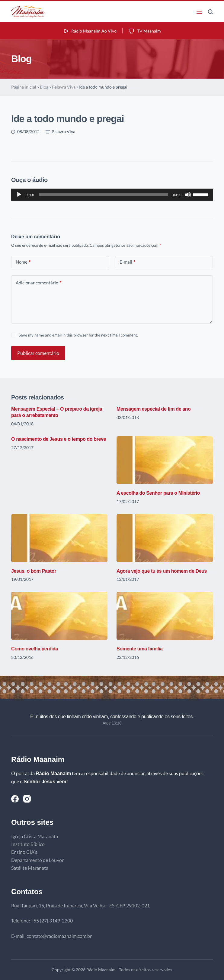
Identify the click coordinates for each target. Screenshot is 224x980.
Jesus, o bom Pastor (34, 571)
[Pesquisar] (210, 12)
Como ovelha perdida (35, 649)
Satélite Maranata (30, 868)
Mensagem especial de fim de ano (154, 409)
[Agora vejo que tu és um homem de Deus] (165, 538)
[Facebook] (15, 799)
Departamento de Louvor (37, 860)
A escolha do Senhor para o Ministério (158, 493)
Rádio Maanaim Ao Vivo (90, 31)
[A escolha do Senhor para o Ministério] (165, 460)
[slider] (104, 195)
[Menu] (199, 12)
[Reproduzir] (19, 195)
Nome (23, 262)
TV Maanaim (144, 31)
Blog (44, 87)
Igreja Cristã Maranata (35, 836)
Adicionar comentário (38, 283)
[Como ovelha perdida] (59, 616)
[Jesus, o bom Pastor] (59, 538)
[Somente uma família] (165, 616)
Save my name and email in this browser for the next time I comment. (78, 335)
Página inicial (24, 87)
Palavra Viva (64, 87)
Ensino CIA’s (24, 852)
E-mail (127, 262)
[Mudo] (188, 195)
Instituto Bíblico (28, 844)
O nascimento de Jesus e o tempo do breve (59, 439)
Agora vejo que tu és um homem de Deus (162, 571)
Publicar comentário (38, 353)
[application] (112, 195)
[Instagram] (27, 799)
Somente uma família (139, 649)
